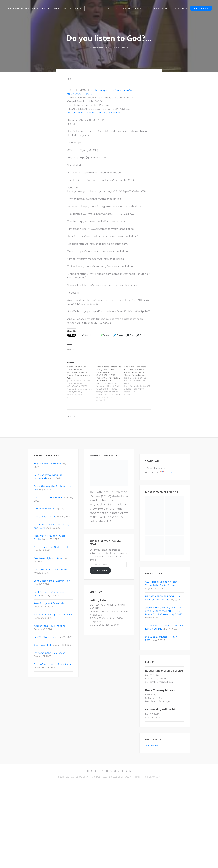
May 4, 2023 (119, 47)
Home (108, 8)
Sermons (126, 8)
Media (137, 8)
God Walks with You (45, 509)
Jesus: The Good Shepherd (49, 497)
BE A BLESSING (201, 8)
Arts (184, 8)
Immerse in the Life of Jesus (49, 653)
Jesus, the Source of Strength (50, 570)
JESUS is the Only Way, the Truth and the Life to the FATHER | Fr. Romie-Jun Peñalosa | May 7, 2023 (164, 611)
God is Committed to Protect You (52, 664)
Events (175, 8)
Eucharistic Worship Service (164, 671)
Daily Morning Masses (160, 690)
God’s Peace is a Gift (45, 517)
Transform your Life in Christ (49, 603)
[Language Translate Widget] (165, 468)
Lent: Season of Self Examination (52, 581)
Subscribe (100, 570)
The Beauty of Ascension (48, 464)
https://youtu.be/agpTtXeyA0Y (114, 90)
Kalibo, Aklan (99, 600)
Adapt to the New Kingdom (49, 626)
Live (116, 8)
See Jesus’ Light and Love (48, 558)
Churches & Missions (156, 8)
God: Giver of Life (43, 645)
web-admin (98, 47)
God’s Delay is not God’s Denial (51, 547)
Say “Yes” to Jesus (44, 637)
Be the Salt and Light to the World (53, 615)
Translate (167, 472)
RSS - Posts (152, 745)
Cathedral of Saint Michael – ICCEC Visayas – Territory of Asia (45, 8)
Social (73, 416)
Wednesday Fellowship (161, 709)
